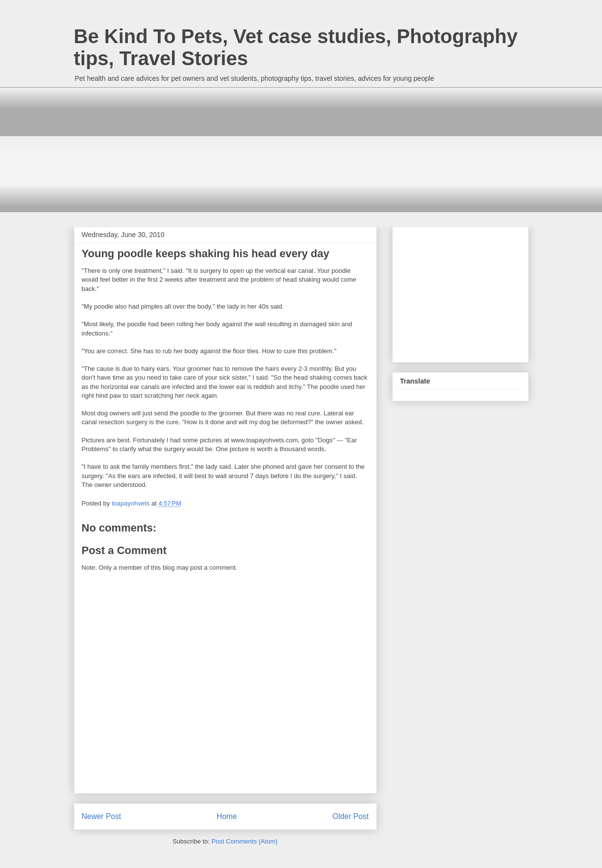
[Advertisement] (147, 148)
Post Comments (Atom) (245, 841)
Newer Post (102, 816)
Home (227, 816)
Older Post (351, 816)
